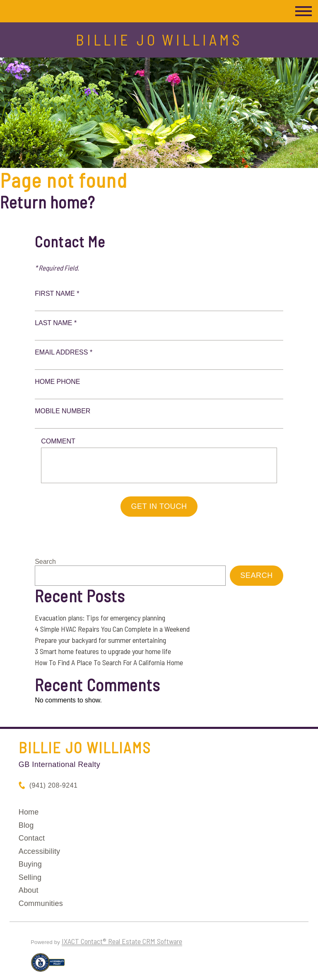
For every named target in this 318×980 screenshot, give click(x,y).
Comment (58, 441)
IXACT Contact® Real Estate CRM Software (122, 941)
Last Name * (56, 323)
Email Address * (64, 352)
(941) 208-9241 (54, 785)
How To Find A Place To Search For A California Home (109, 662)
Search (45, 562)
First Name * (57, 294)
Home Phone (57, 382)
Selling (30, 877)
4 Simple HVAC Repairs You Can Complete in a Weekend (112, 629)
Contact (32, 838)
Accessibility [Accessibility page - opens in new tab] (40, 851)
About (29, 890)
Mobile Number (63, 411)
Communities (41, 903)
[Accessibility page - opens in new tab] (48, 966)
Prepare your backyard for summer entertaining (100, 640)
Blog (26, 825)
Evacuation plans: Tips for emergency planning (100, 618)
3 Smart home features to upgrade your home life (103, 651)
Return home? (47, 202)
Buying (30, 864)
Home (29, 812)
